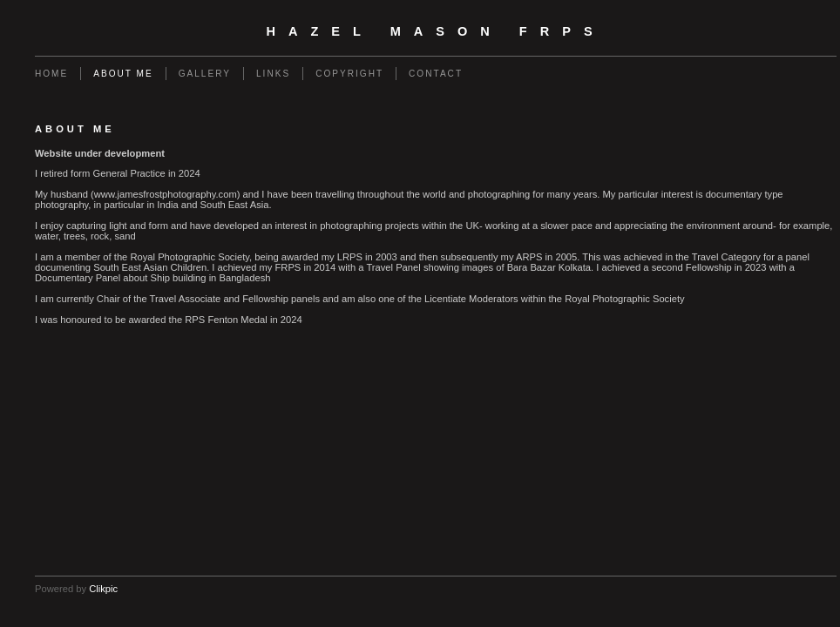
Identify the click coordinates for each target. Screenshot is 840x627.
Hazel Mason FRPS (435, 31)
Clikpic (103, 589)
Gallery (205, 74)
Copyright (349, 74)
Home (51, 74)
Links (273, 74)
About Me (123, 74)
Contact (436, 74)
